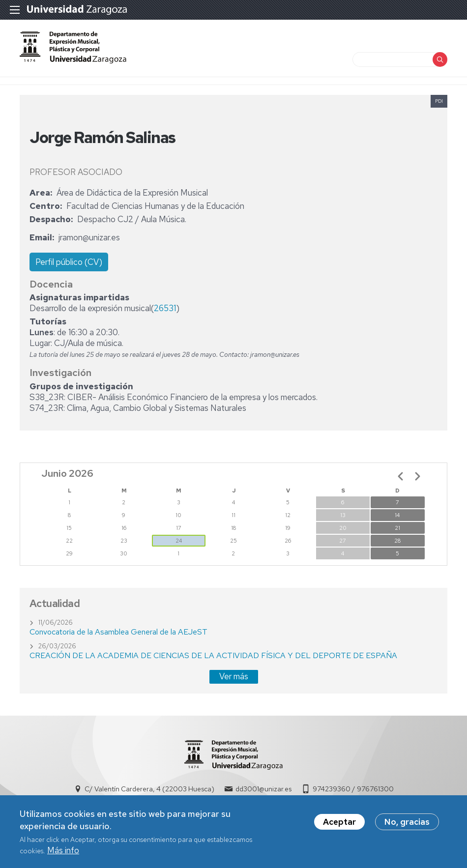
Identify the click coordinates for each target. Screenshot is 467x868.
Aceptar (339, 825)
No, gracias (407, 825)
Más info (63, 854)
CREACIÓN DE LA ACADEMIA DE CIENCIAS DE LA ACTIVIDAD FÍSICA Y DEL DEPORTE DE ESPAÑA (213, 655)
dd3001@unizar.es (263, 789)
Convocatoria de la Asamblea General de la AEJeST (118, 632)
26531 (165, 308)
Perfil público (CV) (69, 262)
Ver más (234, 676)
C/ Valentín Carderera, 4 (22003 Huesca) (149, 789)
